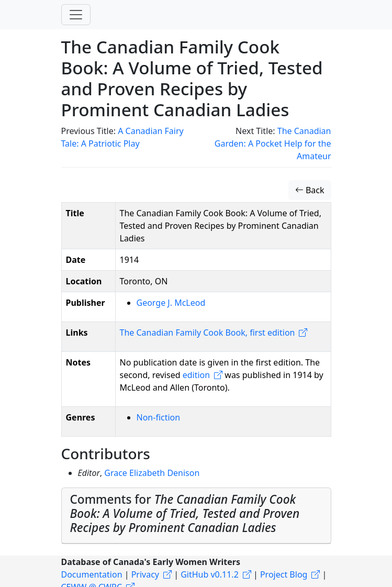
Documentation (92, 574)
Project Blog (284, 574)
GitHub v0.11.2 (210, 574)
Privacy (145, 574)
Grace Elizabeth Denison (152, 473)
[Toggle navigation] (76, 15)
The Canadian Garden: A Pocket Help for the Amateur (273, 143)
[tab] (196, 516)
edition (196, 375)
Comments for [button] (185, 513)
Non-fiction (159, 417)
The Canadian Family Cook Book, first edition (208, 333)
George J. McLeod (171, 303)
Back (310, 190)
